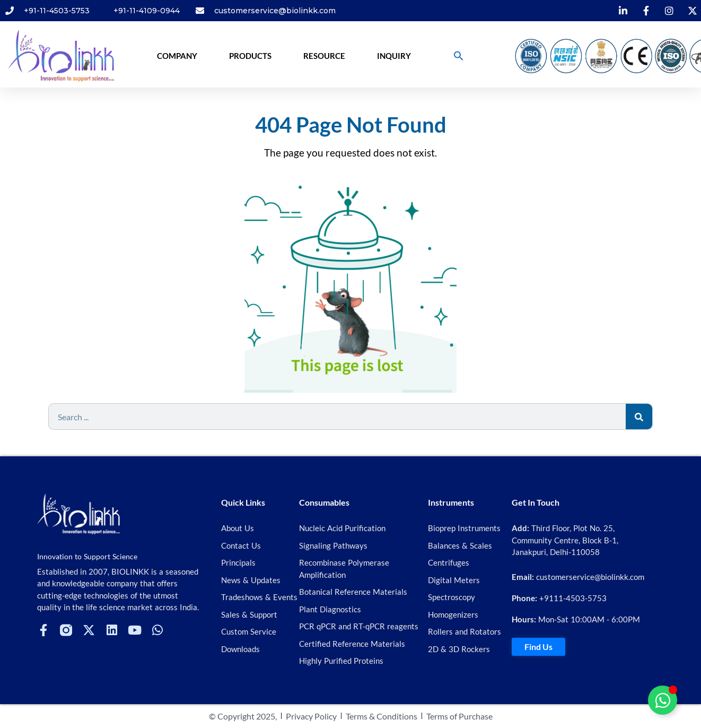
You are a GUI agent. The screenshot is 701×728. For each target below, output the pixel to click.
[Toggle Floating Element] (663, 700)
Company (177, 56)
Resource (324, 56)
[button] (459, 56)
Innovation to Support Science (87, 556)
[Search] (639, 417)
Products (250, 56)
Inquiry (394, 56)
